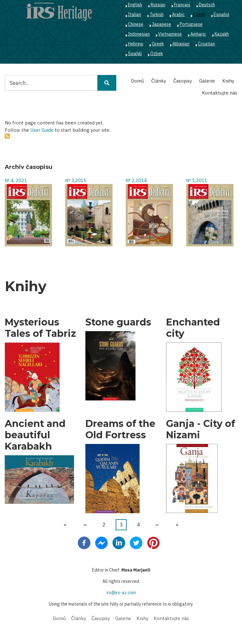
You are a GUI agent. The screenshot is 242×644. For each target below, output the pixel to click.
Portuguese (191, 24)
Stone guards (118, 322)
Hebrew (136, 44)
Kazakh (222, 34)
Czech (199, 14)
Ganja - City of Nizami (201, 429)
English (135, 5)
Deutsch (207, 5)
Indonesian (139, 34)
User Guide (42, 130)
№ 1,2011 (197, 180)
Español (222, 14)
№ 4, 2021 (16, 180)
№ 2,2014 (136, 180)
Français (182, 5)
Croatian (206, 44)
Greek (158, 44)
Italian (135, 14)
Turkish (157, 14)
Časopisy (183, 81)
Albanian (181, 44)
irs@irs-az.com (121, 593)
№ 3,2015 (76, 180)
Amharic (198, 34)
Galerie (207, 81)
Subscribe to (7, 136)
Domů (138, 81)
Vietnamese (170, 34)
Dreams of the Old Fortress (120, 429)
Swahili (135, 54)
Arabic (178, 14)
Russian (158, 5)
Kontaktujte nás (220, 93)
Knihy (228, 81)
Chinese (136, 24)
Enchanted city (193, 328)
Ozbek (157, 54)
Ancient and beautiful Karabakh (35, 435)
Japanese (161, 24)
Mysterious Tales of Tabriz (40, 328)
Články (159, 81)
